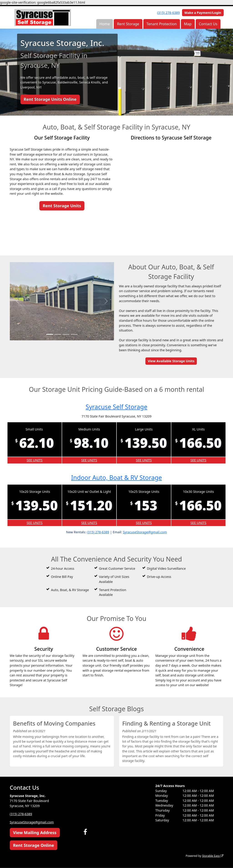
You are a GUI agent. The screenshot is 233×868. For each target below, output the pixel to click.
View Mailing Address (35, 833)
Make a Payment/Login (203, 13)
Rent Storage (128, 24)
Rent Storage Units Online (50, 99)
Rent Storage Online (33, 845)
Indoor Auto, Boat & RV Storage (116, 477)
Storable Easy (212, 856)
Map (188, 24)
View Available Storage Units (171, 361)
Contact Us (208, 24)
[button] (18, 301)
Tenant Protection (161, 24)
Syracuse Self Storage (116, 407)
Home (105, 24)
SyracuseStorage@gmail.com (145, 532)
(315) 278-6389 (168, 13)
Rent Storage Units (62, 206)
